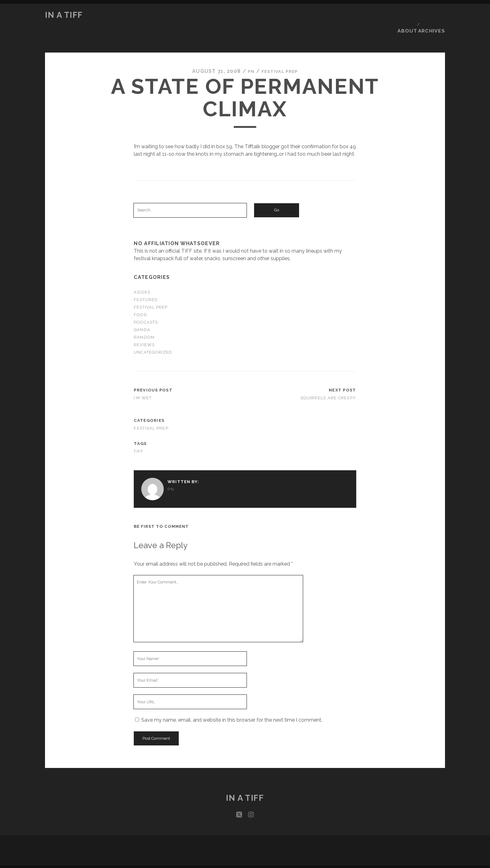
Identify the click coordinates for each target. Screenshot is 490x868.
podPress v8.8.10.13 (270, 864)
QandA (142, 311)
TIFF (139, 433)
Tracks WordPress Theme (218, 854)
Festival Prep (280, 53)
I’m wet (143, 379)
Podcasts (146, 303)
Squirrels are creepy (328, 379)
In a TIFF (64, 15)
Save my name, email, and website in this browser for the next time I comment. (232, 701)
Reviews (144, 326)
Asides (142, 273)
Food (140, 296)
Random (144, 319)
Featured (146, 281)
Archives (433, 15)
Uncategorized (153, 334)
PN (248, 53)
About (407, 15)
